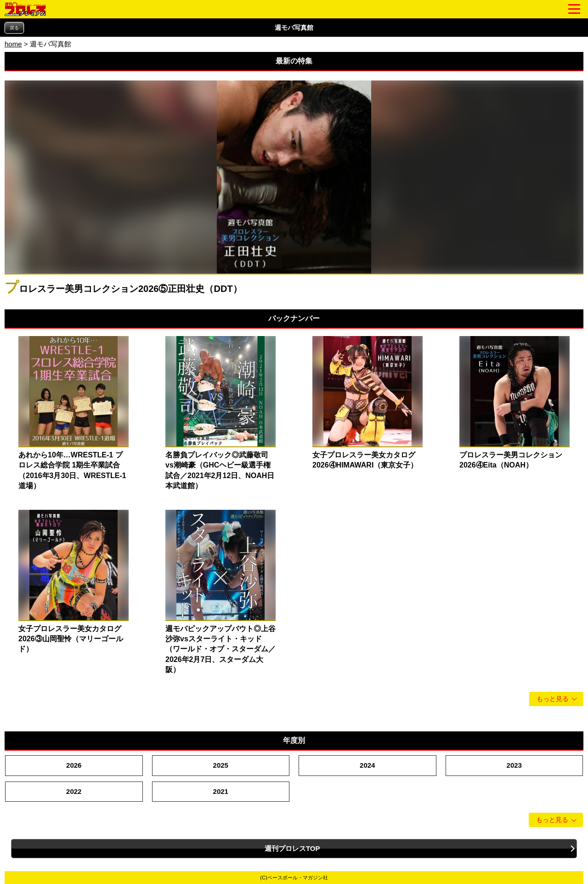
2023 (514, 765)
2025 (221, 765)
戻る (14, 28)
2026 (74, 765)
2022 (74, 791)
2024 (367, 765)
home (13, 44)
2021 (221, 791)
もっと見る (553, 699)
